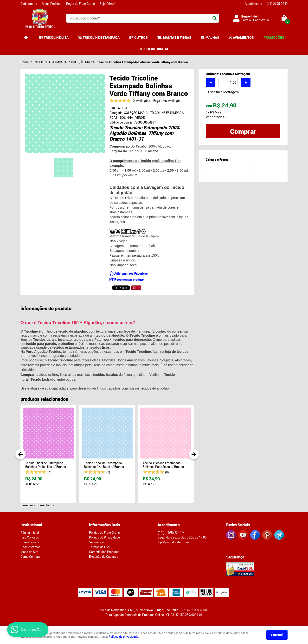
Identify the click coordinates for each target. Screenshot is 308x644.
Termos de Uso (99, 547)
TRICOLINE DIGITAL (154, 49)
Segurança (96, 542)
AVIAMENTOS (243, 37)
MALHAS (212, 37)
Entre (245, 20)
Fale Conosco (30, 537)
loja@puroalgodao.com (173, 542)
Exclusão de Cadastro (104, 557)
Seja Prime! (107, 4)
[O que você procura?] (215, 18)
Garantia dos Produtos (104, 552)
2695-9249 (277, 4)
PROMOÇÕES (274, 37)
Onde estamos (30, 547)
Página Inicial (30, 533)
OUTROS (141, 37)
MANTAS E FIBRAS (177, 37)
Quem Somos (30, 542)
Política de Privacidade (104, 537)
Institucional (31, 525)
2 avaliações (142, 101)
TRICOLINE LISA (56, 37)
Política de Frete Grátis (104, 533)
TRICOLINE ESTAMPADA (101, 37)
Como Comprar (31, 557)
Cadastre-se (29, 4)
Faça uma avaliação (167, 101)
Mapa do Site (29, 552)
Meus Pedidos (52, 4)
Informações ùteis (105, 525)
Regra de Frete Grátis (80, 4)
